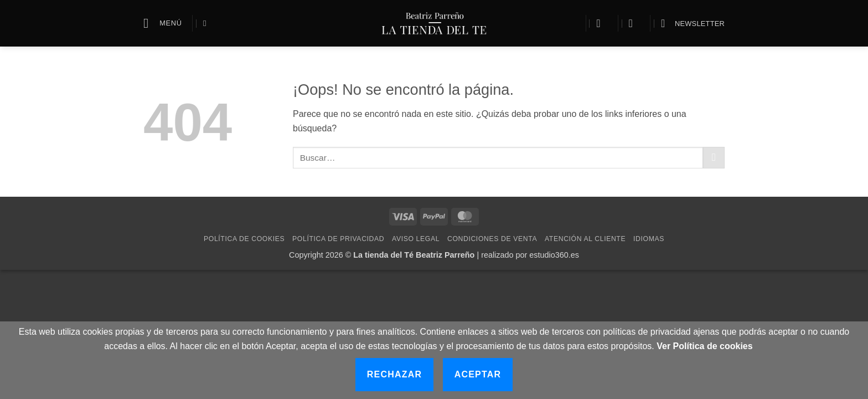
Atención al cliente (585, 239)
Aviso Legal (416, 239)
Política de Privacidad (338, 239)
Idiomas (649, 239)
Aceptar (478, 374)
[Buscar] (207, 23)
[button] (163, 23)
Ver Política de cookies (704, 346)
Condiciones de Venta (492, 239)
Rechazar (394, 374)
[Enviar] (714, 158)
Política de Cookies (244, 239)
